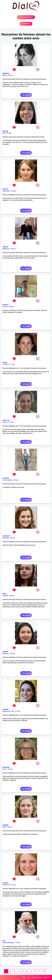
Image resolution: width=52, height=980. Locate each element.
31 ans (18, 711)
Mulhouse (6, 885)
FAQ (24, 977)
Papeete (5, 596)
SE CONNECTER (26, 24)
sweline (5, 652)
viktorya (5, 247)
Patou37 (6, 305)
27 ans (13, 885)
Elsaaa (5, 362)
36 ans (13, 191)
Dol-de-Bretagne (8, 943)
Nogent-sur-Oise (8, 711)
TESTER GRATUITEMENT (26, 17)
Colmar (5, 307)
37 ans (11, 422)
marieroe (6, 478)
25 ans (13, 538)
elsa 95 (5, 189)
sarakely (6, 825)
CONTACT (47, 977)
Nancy (5, 75)
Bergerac (6, 653)
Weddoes (6, 73)
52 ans (10, 827)
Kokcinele (6, 767)
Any (4, 941)
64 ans (11, 307)
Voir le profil (26, 95)
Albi (4, 133)
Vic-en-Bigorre (8, 480)
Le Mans (6, 364)
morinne (5, 883)
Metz (4, 827)
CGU (29, 977)
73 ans (18, 943)
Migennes (6, 249)
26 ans (10, 769)
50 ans (11, 75)
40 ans (16, 480)
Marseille (6, 538)
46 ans (13, 653)
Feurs (5, 769)
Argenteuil (6, 191)
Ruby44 (5, 131)
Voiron (5, 422)
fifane (5, 594)
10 (44, 971)
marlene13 (6, 536)
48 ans (13, 249)
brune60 (5, 709)
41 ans (12, 364)
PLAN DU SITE (37, 977)
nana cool (6, 420)
